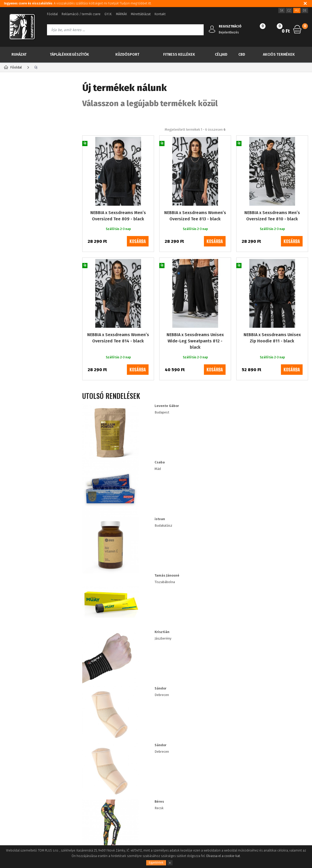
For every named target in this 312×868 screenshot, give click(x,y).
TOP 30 (22, 107)
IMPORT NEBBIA (26, 241)
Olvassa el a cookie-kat (223, 856)
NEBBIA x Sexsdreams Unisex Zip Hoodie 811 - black (272, 358)
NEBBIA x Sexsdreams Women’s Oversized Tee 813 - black (195, 236)
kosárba (138, 262)
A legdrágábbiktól (227, 138)
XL (19, 300)
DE (305, 10)
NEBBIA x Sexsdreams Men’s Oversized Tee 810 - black (272, 236)
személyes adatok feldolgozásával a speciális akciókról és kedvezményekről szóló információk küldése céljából (168, 709)
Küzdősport (127, 54)
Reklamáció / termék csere (81, 14)
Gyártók (57, 88)
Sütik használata (122, 761)
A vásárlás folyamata (20, 793)
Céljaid (221, 54)
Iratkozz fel (279, 706)
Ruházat (19, 54)
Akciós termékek (279, 54)
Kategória (21, 88)
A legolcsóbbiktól (183, 138)
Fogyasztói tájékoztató (21, 785)
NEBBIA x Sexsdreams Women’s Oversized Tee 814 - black (118, 358)
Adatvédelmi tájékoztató (23, 769)
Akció (21, 133)
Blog (7, 761)
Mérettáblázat (141, 14)
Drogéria (20, 230)
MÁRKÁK (121, 14)
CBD (242, 54)
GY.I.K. (108, 14)
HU (297, 10)
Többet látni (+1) (21, 315)
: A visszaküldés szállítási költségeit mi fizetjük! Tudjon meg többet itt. (78, 3)
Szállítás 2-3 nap (30, 336)
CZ (289, 10)
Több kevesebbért (35, 146)
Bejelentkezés (229, 32)
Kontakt (160, 14)
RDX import (22, 251)
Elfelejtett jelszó (67, 769)
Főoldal (52, 14)
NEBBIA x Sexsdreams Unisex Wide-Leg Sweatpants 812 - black (195, 362)
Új (17, 120)
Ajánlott (107, 138)
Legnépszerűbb (141, 138)
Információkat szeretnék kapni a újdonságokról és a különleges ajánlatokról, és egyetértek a (168, 706)
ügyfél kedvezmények (126, 777)
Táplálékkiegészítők (70, 54)
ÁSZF (8, 777)
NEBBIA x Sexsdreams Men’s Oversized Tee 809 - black (118, 236)
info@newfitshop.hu (268, 773)
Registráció (63, 761)
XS (19, 307)
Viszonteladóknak (123, 769)
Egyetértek (156, 863)
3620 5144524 (259, 762)
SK (282, 10)
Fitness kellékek (179, 54)
